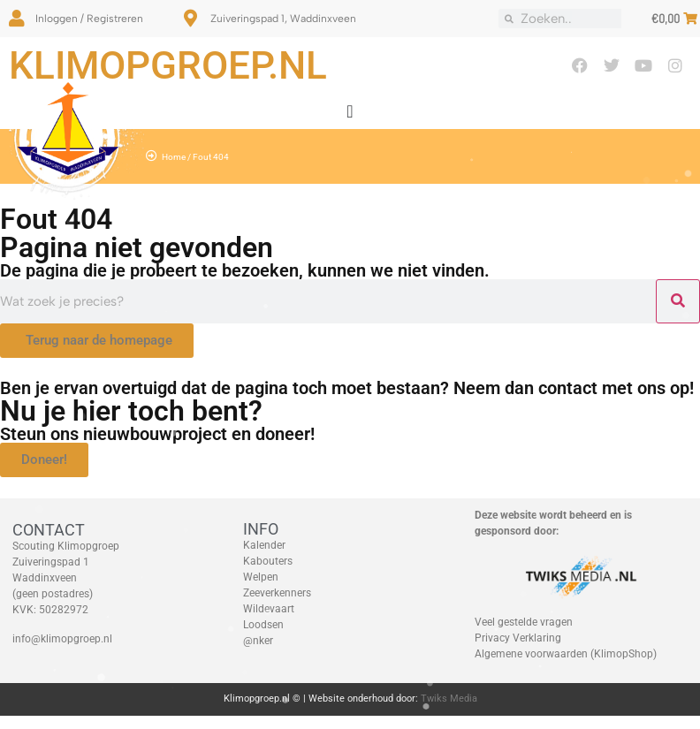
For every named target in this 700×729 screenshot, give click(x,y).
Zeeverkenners (277, 593)
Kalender (264, 545)
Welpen (261, 577)
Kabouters (268, 561)
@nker (258, 641)
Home (174, 157)
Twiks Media (449, 699)
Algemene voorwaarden (531, 654)
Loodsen (263, 625)
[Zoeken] (678, 301)
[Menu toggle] (350, 111)
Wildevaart (269, 609)
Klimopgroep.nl (168, 65)
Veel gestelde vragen (524, 622)
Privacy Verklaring (518, 638)
